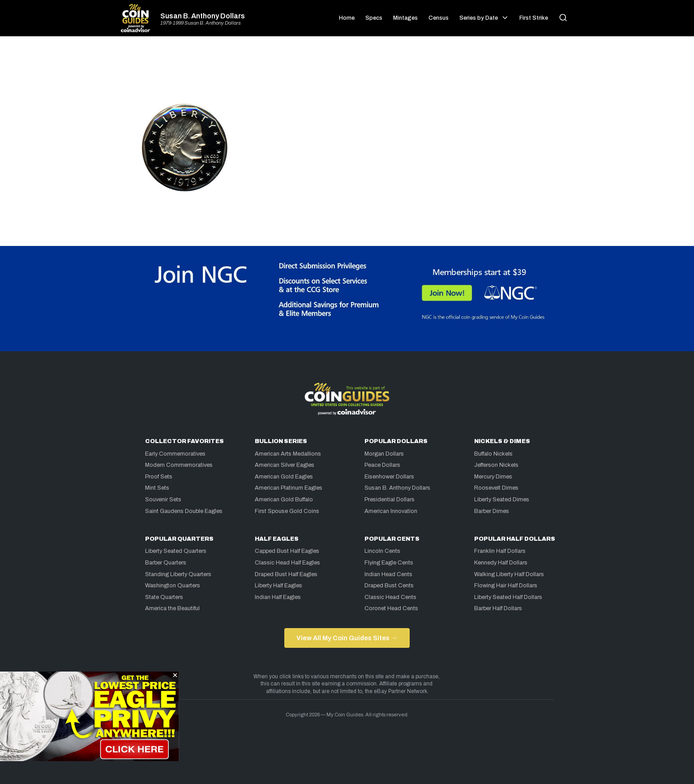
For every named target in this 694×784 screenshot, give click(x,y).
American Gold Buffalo (284, 500)
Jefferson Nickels (496, 465)
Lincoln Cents (382, 551)
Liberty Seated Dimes (502, 500)
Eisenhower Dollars (389, 477)
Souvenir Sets (163, 500)
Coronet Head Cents (391, 608)
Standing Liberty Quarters (178, 574)
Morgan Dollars (384, 454)
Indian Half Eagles (278, 597)
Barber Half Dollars (498, 608)
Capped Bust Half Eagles (287, 551)
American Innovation (391, 511)
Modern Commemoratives (179, 465)
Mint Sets (157, 488)
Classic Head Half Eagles (287, 563)
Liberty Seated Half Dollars (508, 597)
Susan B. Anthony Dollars (203, 16)
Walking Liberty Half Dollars (509, 574)
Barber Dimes (492, 511)
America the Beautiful (172, 608)
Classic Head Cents (390, 597)
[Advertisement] (347, 73)
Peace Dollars (382, 465)
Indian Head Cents (388, 574)
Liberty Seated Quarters (176, 551)
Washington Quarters (173, 586)
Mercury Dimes (493, 477)
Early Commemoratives (175, 454)
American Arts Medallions (288, 454)
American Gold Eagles (284, 477)
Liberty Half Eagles (278, 586)
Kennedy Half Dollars (501, 563)
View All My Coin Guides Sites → (347, 638)
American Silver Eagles (285, 465)
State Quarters (164, 597)
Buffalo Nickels (493, 454)
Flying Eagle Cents (389, 563)
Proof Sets (159, 477)
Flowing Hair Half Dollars (506, 586)
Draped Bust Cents (389, 586)
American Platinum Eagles (289, 488)
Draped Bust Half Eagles (286, 574)
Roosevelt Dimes (496, 488)
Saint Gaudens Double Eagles (184, 511)
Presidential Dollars (390, 500)
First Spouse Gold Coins (287, 511)
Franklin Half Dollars (500, 551)
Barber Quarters (166, 563)
